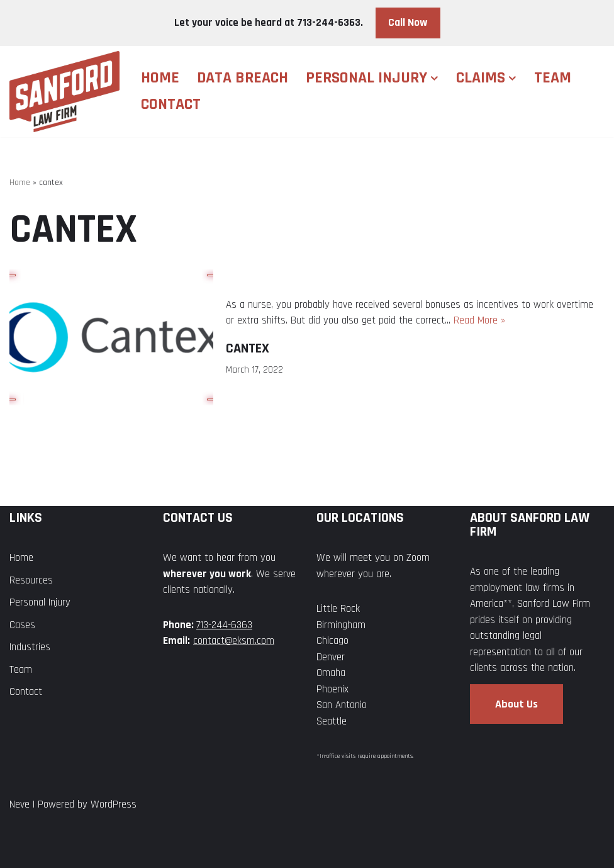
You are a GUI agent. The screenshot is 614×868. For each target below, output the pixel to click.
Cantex (248, 349)
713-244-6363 (224, 625)
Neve (20, 804)
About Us (516, 704)
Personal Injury (40, 602)
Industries (30, 647)
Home (160, 78)
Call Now (408, 22)
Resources (31, 580)
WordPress (114, 804)
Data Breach (243, 78)
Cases (22, 625)
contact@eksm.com (234, 641)
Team (553, 78)
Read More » (479, 320)
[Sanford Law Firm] (64, 92)
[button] (434, 78)
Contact (171, 104)
